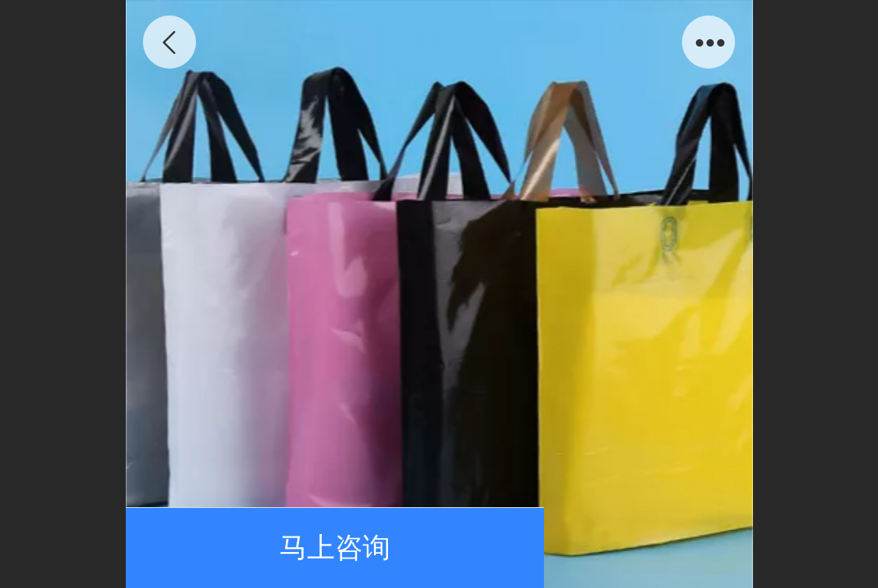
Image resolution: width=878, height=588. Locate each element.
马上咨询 (335, 548)
